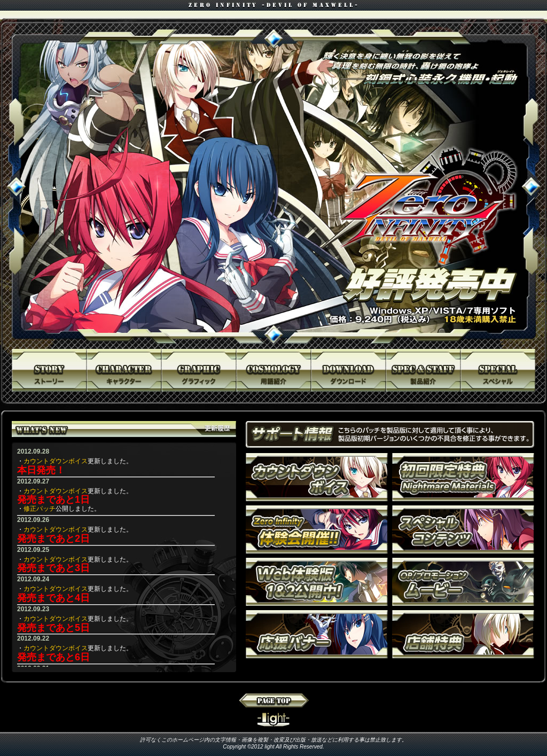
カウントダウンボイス (56, 461)
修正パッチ (40, 509)
